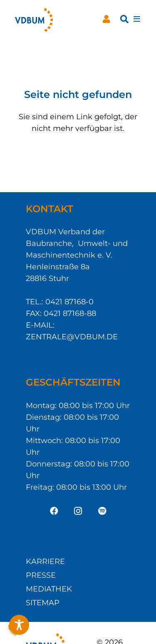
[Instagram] (78, 511)
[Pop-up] (137, 19)
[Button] (106, 19)
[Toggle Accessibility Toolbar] (19, 625)
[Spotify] (102, 511)
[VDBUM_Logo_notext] (34, 19)
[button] (124, 19)
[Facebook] (54, 511)
